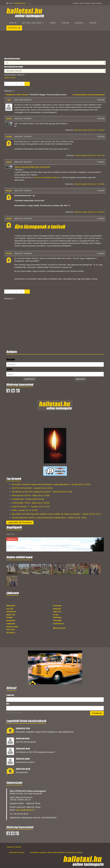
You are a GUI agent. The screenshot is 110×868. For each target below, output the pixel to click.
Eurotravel (11, 620)
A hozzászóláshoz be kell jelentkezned (88, 95)
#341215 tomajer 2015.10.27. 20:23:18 (89, 212)
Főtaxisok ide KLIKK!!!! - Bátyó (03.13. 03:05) (31, 495)
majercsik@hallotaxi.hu (25, 810)
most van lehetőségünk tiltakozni (46, 177)
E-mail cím (10, 695)
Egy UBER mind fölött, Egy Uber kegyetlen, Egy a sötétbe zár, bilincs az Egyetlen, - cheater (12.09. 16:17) (56, 514)
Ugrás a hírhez (10, 77)
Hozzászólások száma (12, 59)
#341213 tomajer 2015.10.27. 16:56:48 (89, 184)
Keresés (14, 28)
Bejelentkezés (30, 379)
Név (8, 704)
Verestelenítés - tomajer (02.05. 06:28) (28, 499)
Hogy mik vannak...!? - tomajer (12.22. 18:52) (31, 507)
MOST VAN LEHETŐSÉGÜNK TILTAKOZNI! (32, 167)
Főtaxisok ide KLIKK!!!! (25, 762)
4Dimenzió (11, 606)
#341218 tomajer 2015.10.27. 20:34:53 (89, 130)
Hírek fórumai (22, 95)
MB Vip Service (59, 628)
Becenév (10, 359)
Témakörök (10, 95)
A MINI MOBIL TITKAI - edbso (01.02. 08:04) (30, 503)
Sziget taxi (11, 624)
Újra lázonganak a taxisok (40, 227)
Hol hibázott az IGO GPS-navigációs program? (35, 752)
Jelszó (9, 369)
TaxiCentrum (58, 624)
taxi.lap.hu (11, 632)
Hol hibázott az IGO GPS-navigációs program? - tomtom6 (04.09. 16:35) (42, 492)
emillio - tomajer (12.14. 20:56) (25, 510)
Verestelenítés (22, 772)
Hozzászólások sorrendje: (14, 67)
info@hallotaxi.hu (20, 3)
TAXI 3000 (57, 620)
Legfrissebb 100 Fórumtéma (20, 522)
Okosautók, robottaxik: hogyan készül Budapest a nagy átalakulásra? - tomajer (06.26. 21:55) (51, 484)
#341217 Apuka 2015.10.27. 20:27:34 (90, 155)
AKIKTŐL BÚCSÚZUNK (26, 742)
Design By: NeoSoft (14, 847)
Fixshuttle (57, 606)
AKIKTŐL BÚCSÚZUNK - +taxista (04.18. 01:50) (32, 488)
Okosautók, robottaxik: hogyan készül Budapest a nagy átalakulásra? (45, 732)
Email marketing (11, 713)
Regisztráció (80, 379)
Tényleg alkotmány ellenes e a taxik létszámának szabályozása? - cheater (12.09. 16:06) (49, 518)
